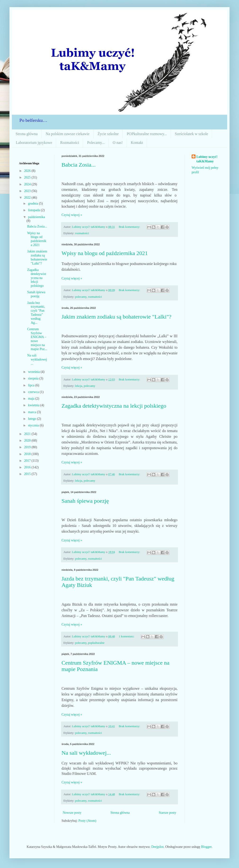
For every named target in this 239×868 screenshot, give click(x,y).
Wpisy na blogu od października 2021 (105, 253)
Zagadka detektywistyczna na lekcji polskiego (114, 406)
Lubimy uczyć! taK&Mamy (207, 159)
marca (32, 412)
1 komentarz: (127, 636)
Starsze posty (168, 813)
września (34, 372)
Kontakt (137, 143)
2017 (28, 461)
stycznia (34, 425)
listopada (34, 210)
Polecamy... (96, 143)
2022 (28, 198)
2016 (28, 467)
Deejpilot (157, 847)
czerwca (34, 392)
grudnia (33, 203)
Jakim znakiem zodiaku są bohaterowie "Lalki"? (116, 317)
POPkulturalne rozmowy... (147, 134)
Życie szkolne (108, 134)
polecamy (81, 297)
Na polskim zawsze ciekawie (68, 134)
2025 (28, 177)
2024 (28, 184)
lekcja (79, 386)
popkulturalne (96, 643)
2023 (28, 191)
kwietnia (34, 405)
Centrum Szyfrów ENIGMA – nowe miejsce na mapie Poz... (37, 339)
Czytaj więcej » (72, 215)
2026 (28, 171)
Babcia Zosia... (79, 165)
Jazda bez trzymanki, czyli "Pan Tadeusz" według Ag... (36, 313)
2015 (28, 474)
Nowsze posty (72, 813)
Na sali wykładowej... (86, 753)
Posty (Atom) (87, 821)
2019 (28, 447)
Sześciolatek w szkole (191, 134)
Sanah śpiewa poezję (85, 501)
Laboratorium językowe (34, 143)
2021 (28, 434)
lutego (33, 419)
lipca (32, 385)
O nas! (118, 143)
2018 (28, 454)
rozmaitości (82, 233)
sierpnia (34, 378)
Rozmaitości (70, 143)
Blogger (206, 847)
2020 (28, 441)
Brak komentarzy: (130, 227)
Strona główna (27, 134)
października (36, 217)
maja (32, 399)
